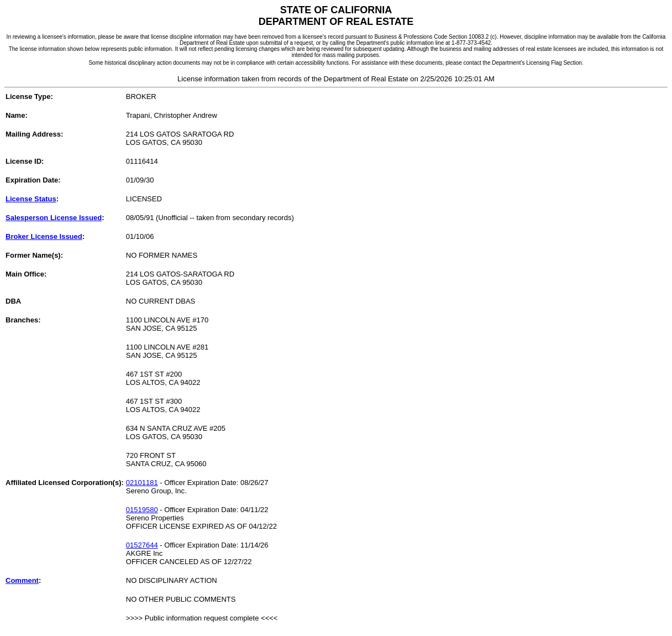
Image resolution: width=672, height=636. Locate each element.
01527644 (142, 545)
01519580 (142, 510)
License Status (31, 199)
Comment (22, 580)
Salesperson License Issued (54, 218)
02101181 (142, 483)
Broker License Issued (44, 236)
